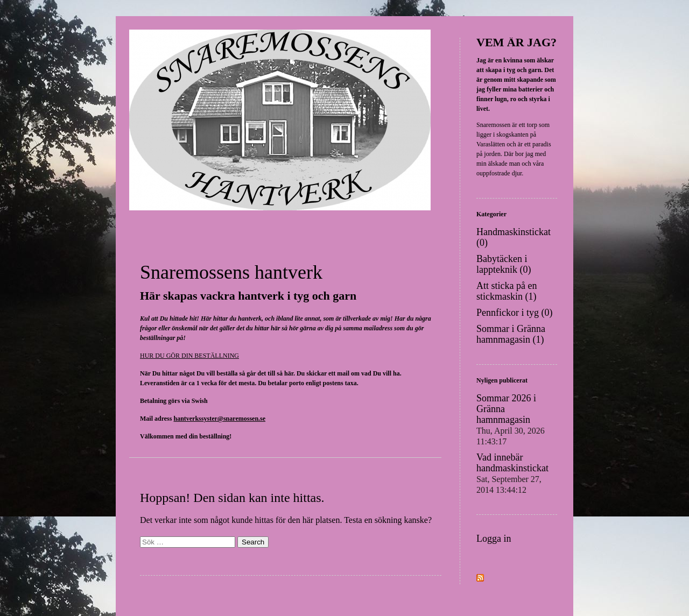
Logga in (494, 539)
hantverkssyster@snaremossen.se (219, 419)
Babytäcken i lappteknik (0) (504, 264)
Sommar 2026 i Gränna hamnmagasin (511, 419)
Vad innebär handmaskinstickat (512, 473)
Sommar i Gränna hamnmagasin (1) (511, 334)
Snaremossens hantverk (231, 272)
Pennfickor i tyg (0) (514, 313)
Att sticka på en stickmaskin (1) (507, 291)
